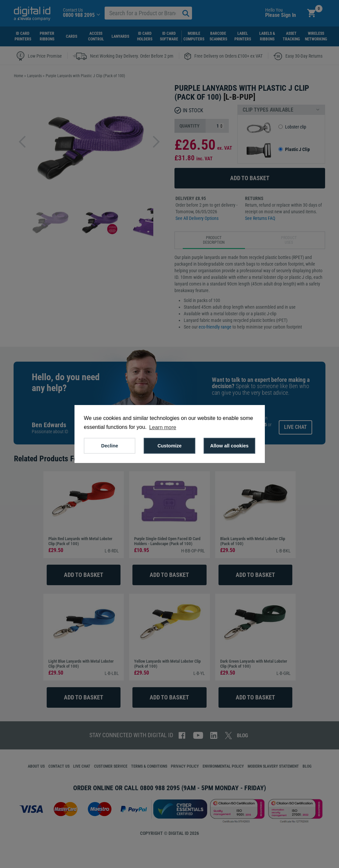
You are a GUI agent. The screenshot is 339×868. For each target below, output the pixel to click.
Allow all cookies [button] (229, 446)
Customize (170, 446)
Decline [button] (110, 446)
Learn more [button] (163, 427)
